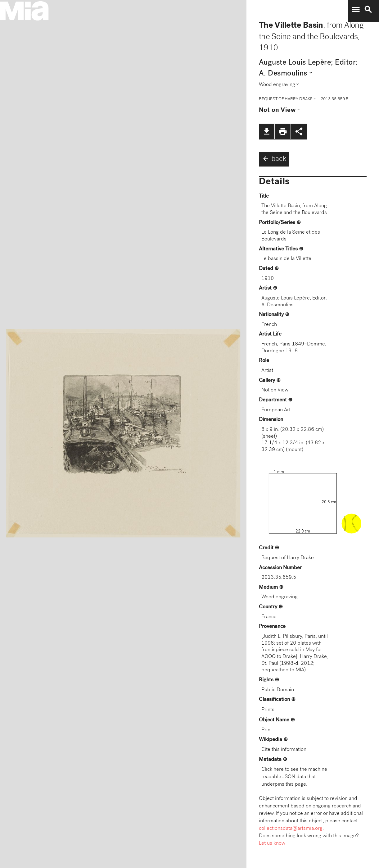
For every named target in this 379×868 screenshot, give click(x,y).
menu (356, 10)
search (368, 10)
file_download (267, 131)
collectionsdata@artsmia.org (291, 829)
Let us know (272, 844)
